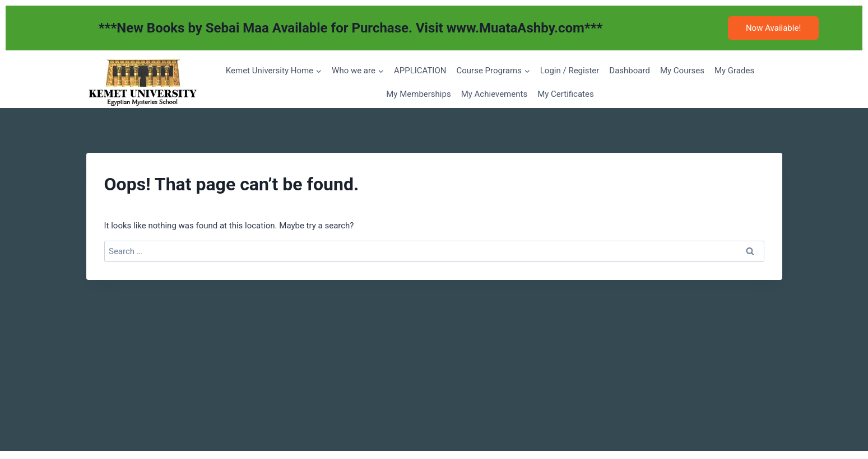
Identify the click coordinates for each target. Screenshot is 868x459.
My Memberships (418, 94)
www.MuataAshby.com (516, 28)
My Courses (682, 71)
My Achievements (494, 94)
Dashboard (630, 71)
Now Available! (773, 28)
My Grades (734, 71)
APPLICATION (420, 71)
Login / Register (570, 71)
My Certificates (566, 94)
